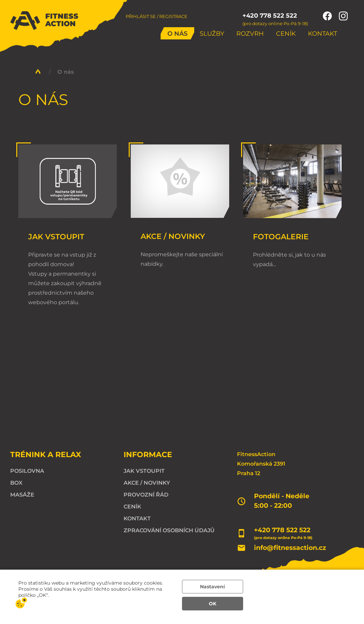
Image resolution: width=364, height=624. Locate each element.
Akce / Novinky (173, 236)
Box (16, 483)
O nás (177, 34)
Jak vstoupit (56, 237)
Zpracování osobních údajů (169, 530)
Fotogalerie (281, 237)
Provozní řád (146, 495)
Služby (212, 34)
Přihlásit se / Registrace (157, 16)
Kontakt (323, 34)
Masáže (22, 495)
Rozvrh (250, 34)
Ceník (286, 34)
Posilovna (27, 471)
